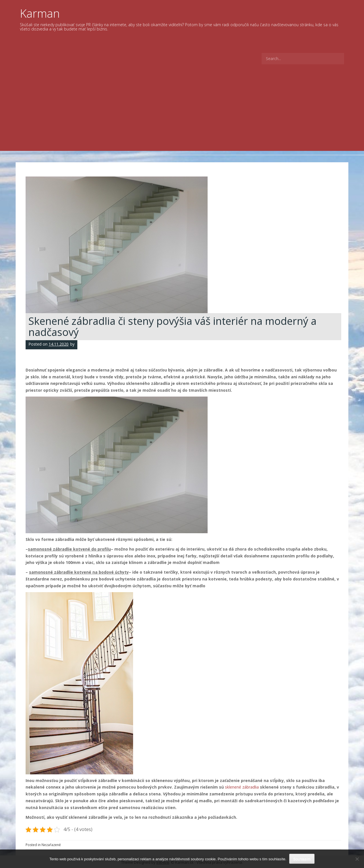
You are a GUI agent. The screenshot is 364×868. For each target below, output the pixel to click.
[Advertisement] (182, 108)
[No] (357, 859)
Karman (40, 13)
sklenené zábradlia (242, 787)
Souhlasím (302, 859)
